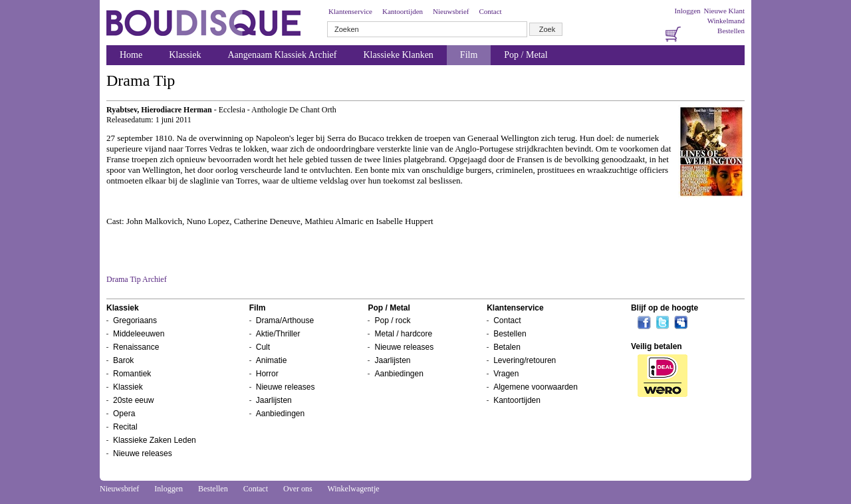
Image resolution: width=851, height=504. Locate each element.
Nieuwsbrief (451, 11)
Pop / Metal (526, 55)
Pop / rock (392, 320)
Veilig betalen (657, 346)
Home (131, 55)
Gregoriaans (135, 320)
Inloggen (687, 11)
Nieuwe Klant (724, 11)
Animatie (272, 360)
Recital (125, 427)
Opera (124, 414)
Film (469, 55)
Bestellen (731, 31)
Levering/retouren (525, 360)
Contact (490, 11)
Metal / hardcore (403, 334)
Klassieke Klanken (399, 55)
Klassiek (185, 55)
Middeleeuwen (139, 334)
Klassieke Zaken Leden (155, 440)
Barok (123, 360)
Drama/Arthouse (285, 320)
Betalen (507, 347)
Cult (263, 347)
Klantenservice (350, 11)
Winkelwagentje (353, 489)
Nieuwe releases (143, 453)
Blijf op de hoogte (665, 308)
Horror (267, 374)
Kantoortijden (403, 11)
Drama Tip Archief (137, 279)
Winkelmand (726, 21)
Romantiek (132, 374)
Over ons (298, 489)
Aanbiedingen (280, 414)
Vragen (506, 374)
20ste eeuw (133, 400)
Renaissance (136, 347)
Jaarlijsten (274, 400)
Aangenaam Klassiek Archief (282, 55)
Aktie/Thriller (278, 334)
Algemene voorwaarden (536, 387)
